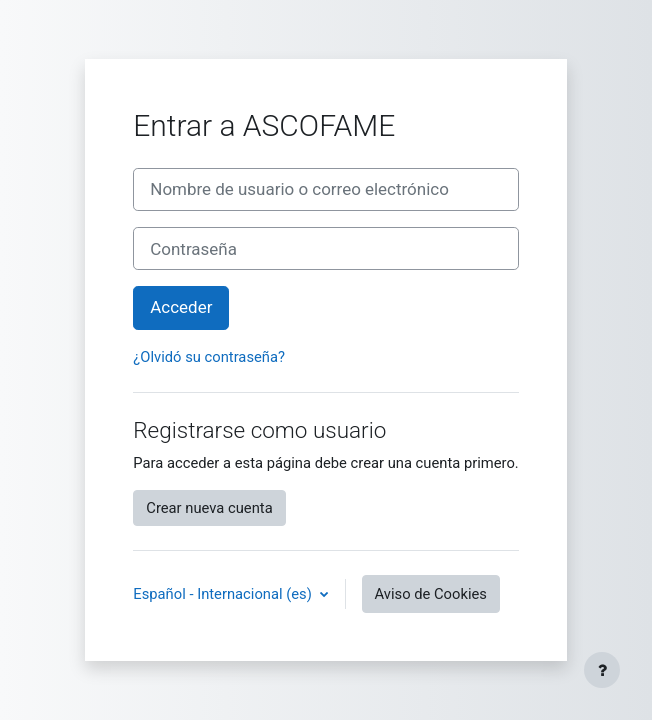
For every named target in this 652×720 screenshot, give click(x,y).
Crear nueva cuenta (209, 508)
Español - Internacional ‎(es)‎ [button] (224, 594)
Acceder (181, 307)
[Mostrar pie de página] (602, 670)
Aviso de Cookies (431, 594)
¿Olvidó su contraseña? (209, 357)
